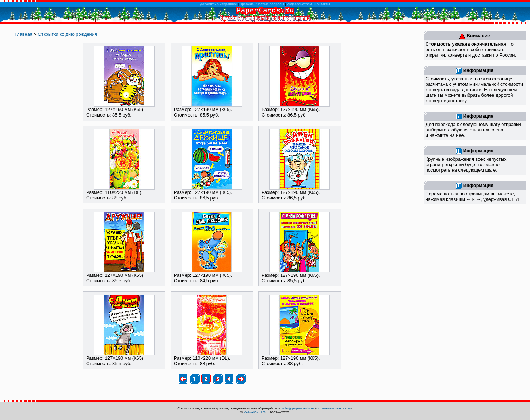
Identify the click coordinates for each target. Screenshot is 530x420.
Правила (247, 4)
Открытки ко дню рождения (67, 34)
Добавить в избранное (218, 4)
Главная (24, 34)
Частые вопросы (270, 4)
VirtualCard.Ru (256, 412)
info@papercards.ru (298, 408)
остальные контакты (333, 408)
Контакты (322, 4)
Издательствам (299, 4)
